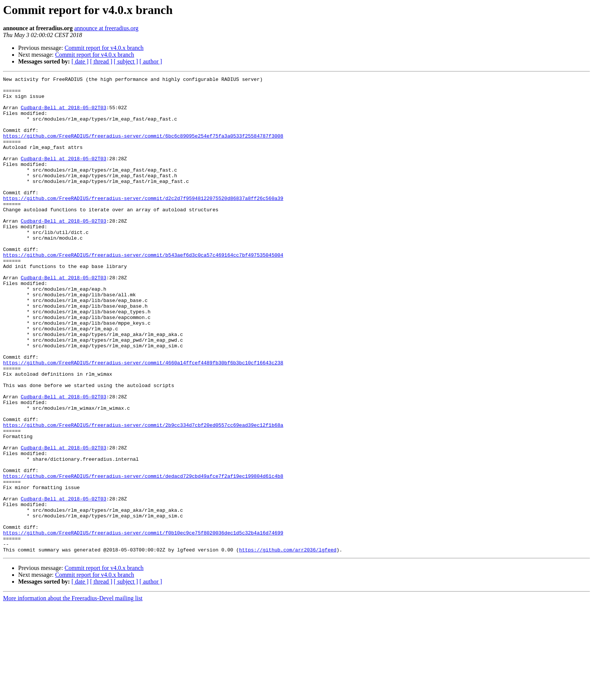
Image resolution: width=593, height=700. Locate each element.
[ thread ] (101, 61)
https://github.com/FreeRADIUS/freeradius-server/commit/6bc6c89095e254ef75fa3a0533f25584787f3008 (143, 148)
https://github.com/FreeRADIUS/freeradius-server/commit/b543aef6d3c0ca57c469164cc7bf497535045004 (143, 291)
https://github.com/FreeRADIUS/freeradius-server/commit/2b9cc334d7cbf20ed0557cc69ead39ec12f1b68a (143, 495)
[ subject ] (126, 61)
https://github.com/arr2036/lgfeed (288, 645)
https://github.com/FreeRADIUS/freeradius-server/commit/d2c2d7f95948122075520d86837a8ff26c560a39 (143, 223)
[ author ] (151, 61)
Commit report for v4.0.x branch (104, 48)
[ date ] (80, 61)
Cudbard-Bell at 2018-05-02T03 (64, 114)
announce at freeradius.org (106, 28)
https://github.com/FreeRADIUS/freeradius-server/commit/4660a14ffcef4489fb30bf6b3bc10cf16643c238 (143, 420)
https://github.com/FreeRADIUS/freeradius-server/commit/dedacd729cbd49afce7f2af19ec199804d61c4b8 (143, 556)
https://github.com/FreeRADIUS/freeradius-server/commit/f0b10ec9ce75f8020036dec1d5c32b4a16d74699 (143, 624)
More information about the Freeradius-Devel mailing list (73, 693)
